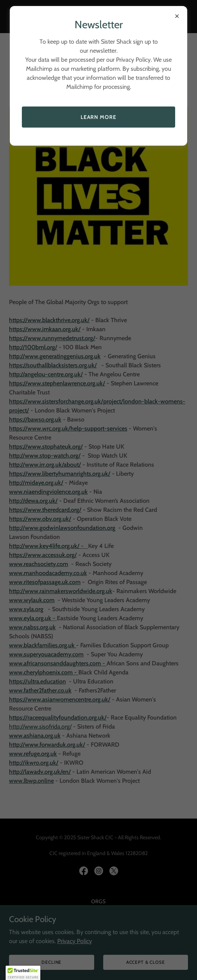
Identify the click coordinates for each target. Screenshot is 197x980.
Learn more (99, 117)
